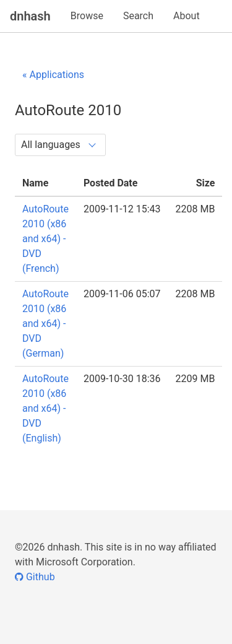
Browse (87, 16)
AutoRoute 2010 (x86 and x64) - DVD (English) (45, 408)
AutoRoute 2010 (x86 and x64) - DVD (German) (45, 324)
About (187, 16)
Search (138, 16)
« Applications (53, 75)
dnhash (30, 16)
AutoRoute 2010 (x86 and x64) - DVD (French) (45, 239)
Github (35, 577)
